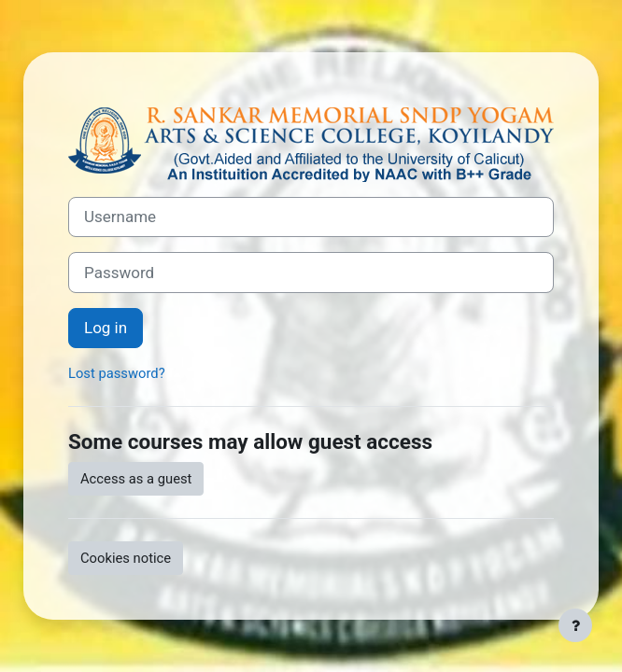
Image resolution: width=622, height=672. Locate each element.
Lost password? (117, 373)
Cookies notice (126, 558)
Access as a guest (136, 479)
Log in (106, 328)
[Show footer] (575, 625)
